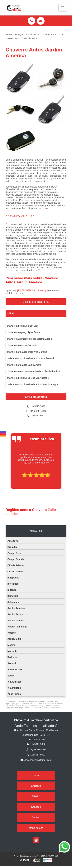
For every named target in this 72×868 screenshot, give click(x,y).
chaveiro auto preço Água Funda (24, 332)
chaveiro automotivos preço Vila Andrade (28, 378)
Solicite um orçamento (36, 302)
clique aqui (42, 290)
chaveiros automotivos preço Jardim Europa (29, 339)
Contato (36, 817)
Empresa (36, 786)
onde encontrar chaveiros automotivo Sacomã (30, 358)
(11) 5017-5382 (25, 290)
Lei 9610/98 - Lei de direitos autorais (46, 708)
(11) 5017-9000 (36, 416)
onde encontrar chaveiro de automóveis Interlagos (33, 384)
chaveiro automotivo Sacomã (22, 345)
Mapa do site (36, 828)
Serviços (36, 807)
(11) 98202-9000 (36, 411)
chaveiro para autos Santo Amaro (24, 365)
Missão (36, 796)
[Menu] (62, 8)
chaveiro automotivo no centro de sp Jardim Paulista (34, 371)
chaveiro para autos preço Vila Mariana (27, 352)
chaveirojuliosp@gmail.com (36, 760)
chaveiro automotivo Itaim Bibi (22, 326)
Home (36, 775)
